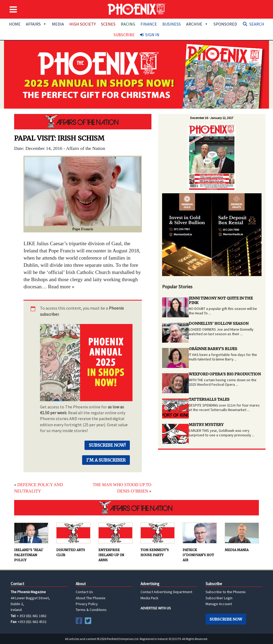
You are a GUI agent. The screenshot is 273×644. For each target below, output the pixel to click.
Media (58, 24)
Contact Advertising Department (166, 592)
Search (257, 24)
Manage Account (219, 604)
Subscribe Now (226, 619)
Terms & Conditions (91, 610)
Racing (128, 24)
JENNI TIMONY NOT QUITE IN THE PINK (221, 300)
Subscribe (124, 35)
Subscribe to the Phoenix (226, 592)
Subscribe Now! (107, 445)
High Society (83, 24)
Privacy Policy (87, 604)
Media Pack (149, 598)
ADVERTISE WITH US (156, 608)
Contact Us (84, 592)
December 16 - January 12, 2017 (212, 118)
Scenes (108, 24)
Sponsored (225, 24)
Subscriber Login (219, 598)
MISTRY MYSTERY (206, 425)
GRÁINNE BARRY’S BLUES (213, 349)
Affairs (36, 24)
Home (15, 24)
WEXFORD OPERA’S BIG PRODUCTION (225, 374)
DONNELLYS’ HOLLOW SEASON (219, 323)
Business (172, 24)
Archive (197, 24)
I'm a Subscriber (106, 460)
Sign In (152, 35)
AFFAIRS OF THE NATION (83, 122)
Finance (149, 24)
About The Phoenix (91, 598)
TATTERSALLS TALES (209, 399)
